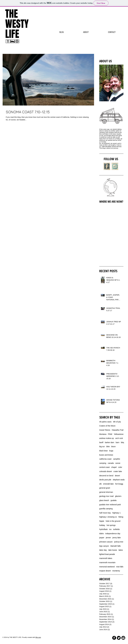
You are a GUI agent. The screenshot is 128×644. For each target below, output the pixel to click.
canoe (118, 463)
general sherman (106, 492)
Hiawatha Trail (118, 430)
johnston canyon (106, 542)
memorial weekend (107, 567)
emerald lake (108, 484)
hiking (121, 517)
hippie (102, 521)
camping (103, 463)
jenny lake (117, 538)
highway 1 (116, 513)
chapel (114, 467)
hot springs (111, 525)
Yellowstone (119, 434)
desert (117, 476)
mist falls (120, 567)
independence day (113, 534)
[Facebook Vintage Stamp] (107, 166)
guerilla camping (106, 509)
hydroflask (103, 529)
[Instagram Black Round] (123, 638)
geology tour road (106, 496)
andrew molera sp (107, 438)
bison (113, 447)
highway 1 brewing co (108, 517)
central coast (104, 467)
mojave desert (105, 571)
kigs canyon (104, 546)
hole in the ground (113, 521)
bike (108, 447)
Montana (103, 434)
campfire (117, 459)
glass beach (104, 500)
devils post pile (105, 480)
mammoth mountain (107, 562)
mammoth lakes (106, 558)
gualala (114, 500)
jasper (102, 538)
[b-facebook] (114, 638)
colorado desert (106, 471)
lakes (121, 550)
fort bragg (119, 484)
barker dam (110, 442)
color (120, 467)
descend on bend (106, 476)
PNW (110, 434)
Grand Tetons (105, 430)
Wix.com (38, 637)
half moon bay (105, 513)
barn (118, 442)
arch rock (119, 438)
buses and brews (106, 455)
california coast (105, 459)
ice (110, 529)
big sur (102, 447)
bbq (122, 442)
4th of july (117, 422)
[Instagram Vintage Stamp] (115, 166)
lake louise (113, 550)
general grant (105, 488)
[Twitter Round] (119, 638)
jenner (108, 538)
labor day (103, 550)
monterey (116, 571)
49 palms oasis (105, 422)
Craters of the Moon (107, 426)
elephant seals (119, 480)
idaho (101, 534)
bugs (111, 451)
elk (100, 484)
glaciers (118, 496)
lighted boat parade (107, 554)
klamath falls (116, 546)
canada (111, 463)
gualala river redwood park (110, 505)
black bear (104, 451)
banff (101, 442)
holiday (102, 525)
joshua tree (119, 542)
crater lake (118, 471)
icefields (116, 529)
